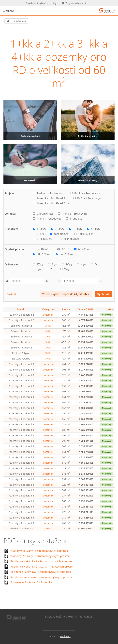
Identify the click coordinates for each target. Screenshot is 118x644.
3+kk (48, 326)
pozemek (48, 315)
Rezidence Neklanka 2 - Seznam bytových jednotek (41, 561)
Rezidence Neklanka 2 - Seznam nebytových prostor (42, 567)
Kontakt (89, 617)
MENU (8, 11)
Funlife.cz (65, 636)
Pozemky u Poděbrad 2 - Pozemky (31, 582)
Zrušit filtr (12, 294)
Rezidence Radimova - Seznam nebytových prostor (41, 577)
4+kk (48, 528)
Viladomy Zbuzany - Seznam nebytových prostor (40, 556)
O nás (79, 617)
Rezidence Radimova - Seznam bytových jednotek (41, 572)
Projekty (68, 617)
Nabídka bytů (53, 617)
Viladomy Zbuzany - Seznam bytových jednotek (39, 551)
